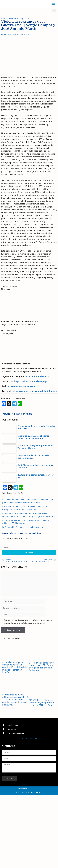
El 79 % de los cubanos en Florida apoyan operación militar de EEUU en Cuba (42, 703)
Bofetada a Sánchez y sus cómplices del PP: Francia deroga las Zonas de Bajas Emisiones (42, 666)
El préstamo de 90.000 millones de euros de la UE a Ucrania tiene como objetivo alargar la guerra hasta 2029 (15, 700)
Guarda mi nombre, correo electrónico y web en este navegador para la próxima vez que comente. (28, 621)
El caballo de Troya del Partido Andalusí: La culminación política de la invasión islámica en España (15, 667)
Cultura (5, 18)
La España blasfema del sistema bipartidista (23, 527)
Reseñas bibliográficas (19, 18)
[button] (54, 4)
